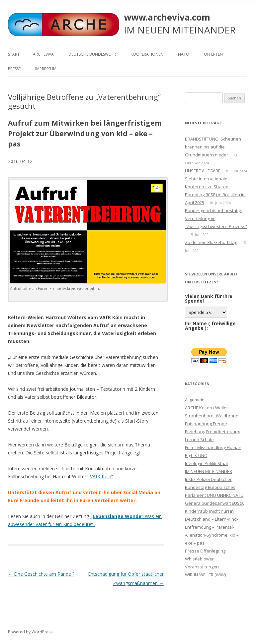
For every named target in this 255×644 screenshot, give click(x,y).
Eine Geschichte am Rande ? (41, 574)
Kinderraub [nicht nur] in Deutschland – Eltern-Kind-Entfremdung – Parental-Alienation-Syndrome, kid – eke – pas (212, 527)
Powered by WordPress (30, 632)
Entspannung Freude (206, 424)
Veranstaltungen (202, 567)
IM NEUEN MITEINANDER (209, 471)
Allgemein (195, 400)
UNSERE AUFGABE (203, 171)
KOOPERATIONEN (147, 54)
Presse (14, 69)
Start (14, 54)
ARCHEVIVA (43, 54)
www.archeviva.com (167, 17)
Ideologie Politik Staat (207, 463)
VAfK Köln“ (101, 476)
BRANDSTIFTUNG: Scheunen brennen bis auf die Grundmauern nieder (213, 147)
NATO (184, 54)
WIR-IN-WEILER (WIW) (205, 575)
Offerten (213, 54)
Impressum (46, 69)
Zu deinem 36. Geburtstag (211, 242)
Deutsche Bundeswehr (92, 54)
